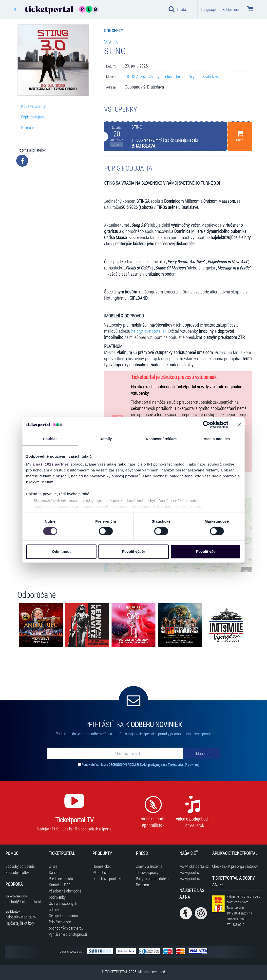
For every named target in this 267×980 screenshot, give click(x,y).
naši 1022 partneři (53, 464)
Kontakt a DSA (60, 885)
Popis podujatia (33, 117)
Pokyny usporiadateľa (152, 879)
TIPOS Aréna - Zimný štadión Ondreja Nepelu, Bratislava (172, 77)
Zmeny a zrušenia (149, 866)
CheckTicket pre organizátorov (235, 866)
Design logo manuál (64, 916)
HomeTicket (102, 866)
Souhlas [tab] (50, 439)
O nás (53, 866)
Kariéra (54, 872)
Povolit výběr (133, 552)
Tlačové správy (147, 872)
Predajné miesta (61, 879)
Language (208, 9)
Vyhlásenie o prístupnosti (68, 934)
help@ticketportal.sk (149, 331)
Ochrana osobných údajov (63, 906)
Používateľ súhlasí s (141, 765)
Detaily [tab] (106, 439)
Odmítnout (61, 552)
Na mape (28, 127)
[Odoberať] (202, 753)
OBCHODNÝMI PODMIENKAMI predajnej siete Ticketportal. (147, 765)
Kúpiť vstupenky (34, 106)
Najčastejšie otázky (20, 923)
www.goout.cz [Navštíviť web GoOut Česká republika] (190, 879)
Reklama (142, 885)
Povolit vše (206, 552)
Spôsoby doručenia (20, 866)
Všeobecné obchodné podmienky (65, 894)
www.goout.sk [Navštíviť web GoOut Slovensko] (190, 872)
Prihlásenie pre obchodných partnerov (66, 925)
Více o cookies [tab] (217, 439)
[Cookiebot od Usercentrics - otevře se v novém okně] (207, 424)
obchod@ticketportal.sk (24, 902)
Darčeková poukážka (108, 879)
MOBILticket (102, 872)
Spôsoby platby (17, 872)
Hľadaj (178, 9)
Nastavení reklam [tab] (161, 439)
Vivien (111, 42)
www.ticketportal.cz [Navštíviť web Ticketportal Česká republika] (193, 866)
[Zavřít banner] (239, 424)
